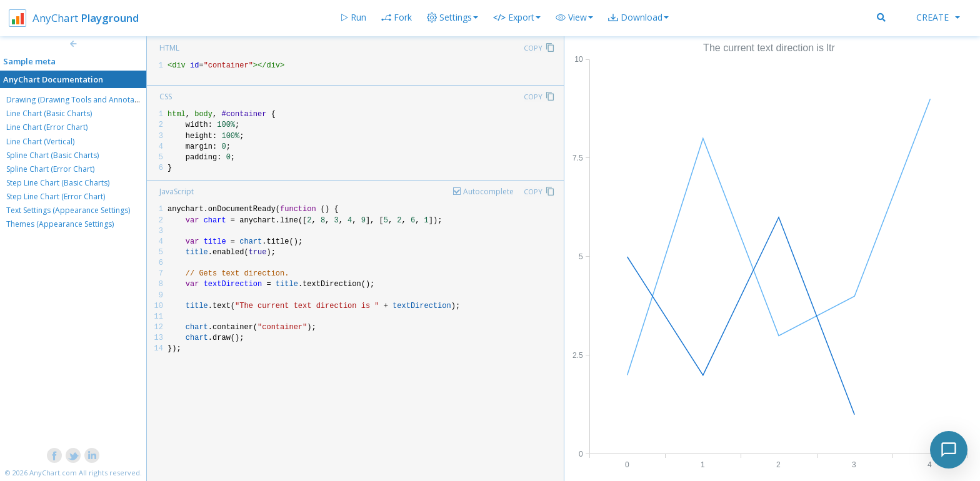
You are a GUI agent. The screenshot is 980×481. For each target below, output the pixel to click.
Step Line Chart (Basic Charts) (58, 183)
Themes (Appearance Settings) (60, 224)
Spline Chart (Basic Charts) (52, 155)
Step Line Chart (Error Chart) (56, 196)
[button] (574, 17)
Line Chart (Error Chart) (47, 127)
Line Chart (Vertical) (40, 141)
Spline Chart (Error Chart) (50, 169)
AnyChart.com (53, 473)
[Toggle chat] (949, 450)
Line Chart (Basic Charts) (49, 113)
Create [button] (938, 17)
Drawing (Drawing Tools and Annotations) (80, 100)
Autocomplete (488, 191)
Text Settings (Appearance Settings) (68, 210)
